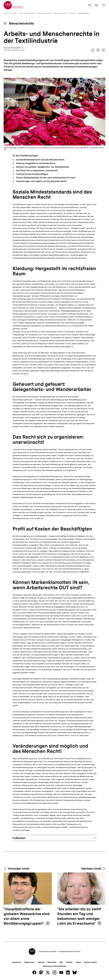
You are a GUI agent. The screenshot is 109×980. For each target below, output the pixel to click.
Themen (6, 13)
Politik (14, 13)
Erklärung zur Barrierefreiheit (54, 966)
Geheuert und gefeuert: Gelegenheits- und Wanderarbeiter (42, 167)
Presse (78, 962)
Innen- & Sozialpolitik (27, 13)
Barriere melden (90, 962)
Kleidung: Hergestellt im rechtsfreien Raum (35, 163)
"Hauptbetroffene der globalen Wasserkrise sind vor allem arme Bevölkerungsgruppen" (27, 916)
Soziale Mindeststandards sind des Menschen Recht (40, 160)
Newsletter (52, 962)
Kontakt (69, 962)
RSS (61, 962)
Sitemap (41, 962)
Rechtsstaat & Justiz (44, 13)
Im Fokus (72, 13)
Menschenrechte (60, 13)
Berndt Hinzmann (14, 48)
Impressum (17, 962)
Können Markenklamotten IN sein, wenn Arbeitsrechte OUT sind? (46, 178)
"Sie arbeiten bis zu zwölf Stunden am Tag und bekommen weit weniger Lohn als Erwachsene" (79, 916)
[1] (72, 346)
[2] (85, 634)
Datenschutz (29, 962)
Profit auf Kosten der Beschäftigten (32, 174)
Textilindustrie (84, 13)
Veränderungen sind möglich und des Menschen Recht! (41, 181)
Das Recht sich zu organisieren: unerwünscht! (37, 171)
